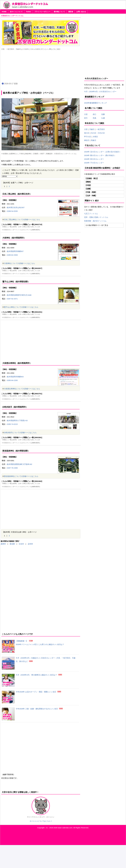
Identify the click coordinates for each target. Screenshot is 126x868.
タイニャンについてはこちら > (41, 821)
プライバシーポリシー (42, 12)
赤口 (96, 114)
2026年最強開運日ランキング (95, 103)
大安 (86, 114)
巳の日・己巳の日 (98, 133)
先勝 (102, 114)
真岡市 (3, 544)
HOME (4, 12)
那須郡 (12, 544)
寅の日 (87, 133)
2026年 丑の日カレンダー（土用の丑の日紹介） (103, 152)
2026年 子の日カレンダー (94, 163)
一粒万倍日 (100, 129)
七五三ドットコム (91, 214)
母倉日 (94, 140)
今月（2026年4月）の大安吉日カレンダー (100, 92)
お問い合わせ (81, 12)
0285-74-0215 (12, 424)
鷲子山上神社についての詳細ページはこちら (21, 307)
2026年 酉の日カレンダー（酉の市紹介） (100, 155)
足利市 (30, 544)
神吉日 (87, 140)
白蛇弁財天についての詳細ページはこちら (20, 433)
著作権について (59, 12)
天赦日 (92, 129)
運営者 (71, 12)
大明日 (95, 137)
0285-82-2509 (12, 255)
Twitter (29, 12)
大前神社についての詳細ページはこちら (19, 263)
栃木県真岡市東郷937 (15, 251)
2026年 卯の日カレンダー (94, 159)
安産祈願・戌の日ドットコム (95, 221)
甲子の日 (88, 137)
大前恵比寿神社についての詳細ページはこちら (22, 389)
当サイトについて (16, 12)
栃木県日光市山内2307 (16, 207)
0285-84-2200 (12, 380)
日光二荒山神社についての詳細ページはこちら (22, 219)
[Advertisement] (41, 339)
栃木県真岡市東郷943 (15, 377)
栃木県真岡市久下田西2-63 (17, 420)
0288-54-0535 (12, 211)
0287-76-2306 (12, 468)
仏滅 (102, 118)
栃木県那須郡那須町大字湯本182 (20, 464)
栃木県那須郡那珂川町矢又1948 (19, 295)
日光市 (21, 544)
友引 (88, 118)
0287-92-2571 (12, 299)
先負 (94, 118)
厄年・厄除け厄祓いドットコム (96, 217)
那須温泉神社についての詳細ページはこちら (21, 476)
